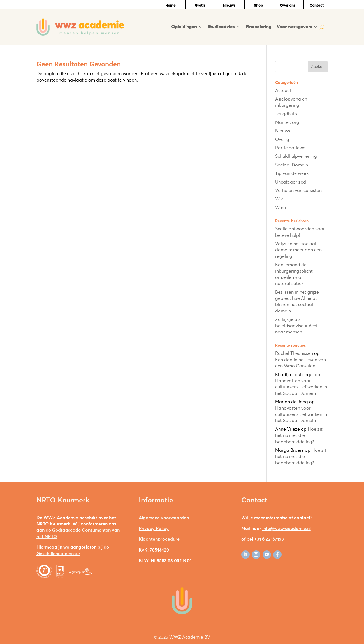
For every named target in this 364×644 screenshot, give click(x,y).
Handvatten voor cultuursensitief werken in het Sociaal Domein (301, 387)
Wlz (279, 199)
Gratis (200, 6)
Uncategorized (291, 182)
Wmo (281, 208)
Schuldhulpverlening (296, 156)
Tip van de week (292, 173)
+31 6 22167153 (269, 539)
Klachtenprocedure (159, 539)
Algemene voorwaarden (164, 518)
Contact (317, 6)
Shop (258, 6)
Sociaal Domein (292, 165)
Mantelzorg (287, 122)
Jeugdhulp (286, 114)
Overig (282, 140)
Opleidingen (184, 27)
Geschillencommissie (58, 554)
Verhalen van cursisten (298, 191)
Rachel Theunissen (294, 353)
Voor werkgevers (294, 27)
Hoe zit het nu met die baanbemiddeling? (299, 436)
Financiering (258, 27)
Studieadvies (221, 27)
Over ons (288, 6)
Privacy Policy (154, 529)
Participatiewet (291, 148)
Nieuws (229, 6)
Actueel (283, 91)
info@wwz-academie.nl (287, 529)
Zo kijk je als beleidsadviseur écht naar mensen (296, 326)
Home (170, 6)
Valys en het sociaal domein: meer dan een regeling (298, 250)
